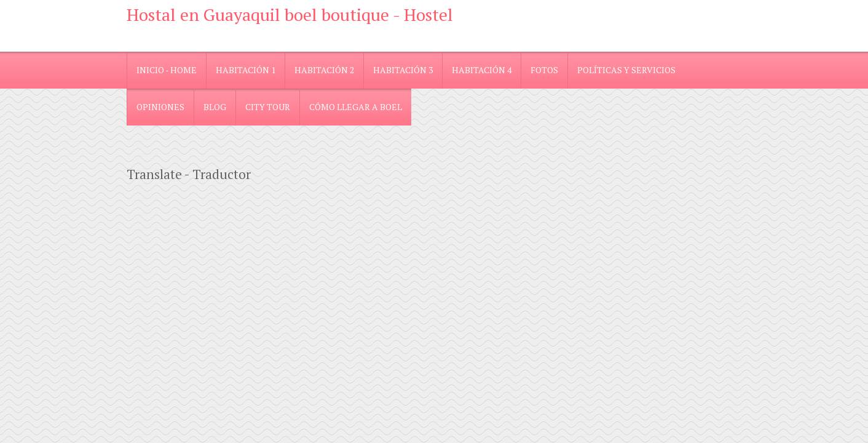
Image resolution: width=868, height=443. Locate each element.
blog (215, 107)
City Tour (268, 107)
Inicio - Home (167, 70)
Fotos (544, 70)
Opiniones (160, 107)
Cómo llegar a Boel (356, 107)
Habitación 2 (324, 70)
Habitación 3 (403, 70)
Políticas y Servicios (626, 70)
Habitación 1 (246, 70)
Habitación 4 (482, 70)
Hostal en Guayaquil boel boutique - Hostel (290, 14)
